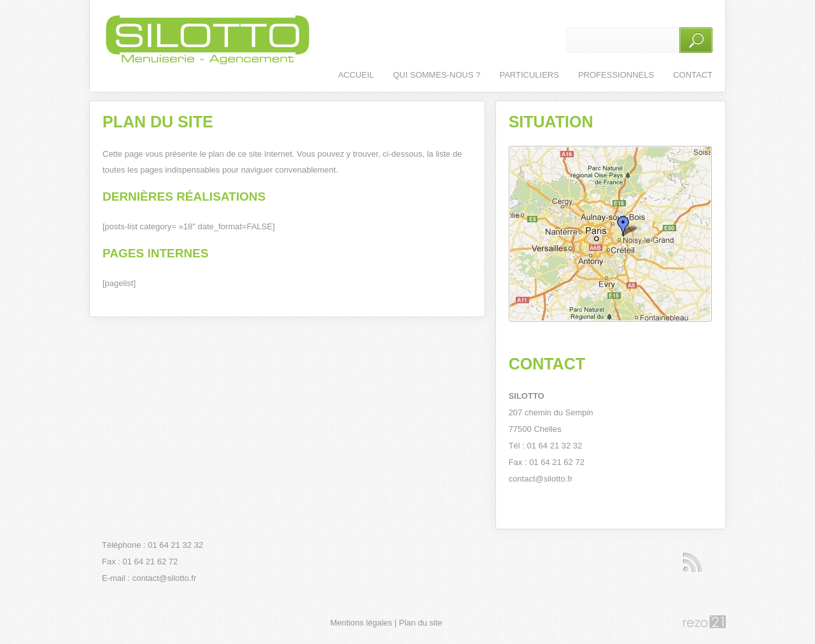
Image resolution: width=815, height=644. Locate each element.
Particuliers (529, 75)
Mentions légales (361, 623)
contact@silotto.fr (541, 479)
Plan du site (421, 623)
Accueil (356, 75)
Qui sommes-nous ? (436, 75)
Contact (693, 75)
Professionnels (616, 75)
